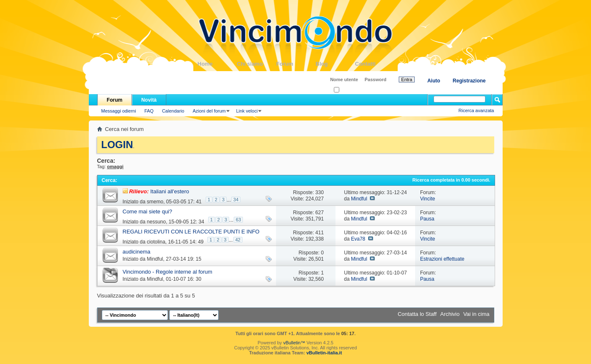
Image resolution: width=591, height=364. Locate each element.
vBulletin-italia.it (324, 353)
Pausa (427, 219)
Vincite (428, 199)
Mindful (359, 199)
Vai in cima (476, 314)
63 (238, 220)
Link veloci (247, 111)
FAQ (149, 111)
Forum (296, 64)
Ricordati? (347, 90)
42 (238, 240)
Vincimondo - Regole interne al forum (168, 272)
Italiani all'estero (170, 191)
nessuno (156, 222)
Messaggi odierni (119, 111)
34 (236, 200)
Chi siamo (257, 64)
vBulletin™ (294, 343)
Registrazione (469, 81)
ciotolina (156, 242)
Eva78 (358, 239)
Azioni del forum (209, 111)
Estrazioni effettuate (442, 259)
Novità (149, 100)
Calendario (173, 111)
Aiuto (434, 81)
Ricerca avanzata (476, 110)
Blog (336, 64)
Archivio (450, 314)
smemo (155, 202)
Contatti (375, 64)
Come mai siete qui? (148, 211)
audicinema (137, 252)
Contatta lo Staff (417, 314)
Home (217, 64)
